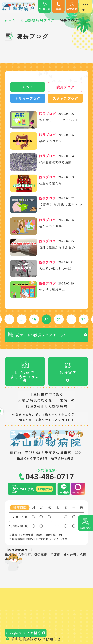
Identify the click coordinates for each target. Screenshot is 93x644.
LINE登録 (64, 493)
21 (59, 320)
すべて (28, 87)
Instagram (78, 493)
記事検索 (85, 528)
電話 (58, 6)
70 (84, 320)
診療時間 (72, 6)
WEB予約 (45, 6)
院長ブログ (65, 87)
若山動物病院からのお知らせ (36, 640)
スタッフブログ (65, 99)
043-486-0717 (50, 478)
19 (34, 320)
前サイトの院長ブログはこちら (43, 335)
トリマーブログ (28, 99)
